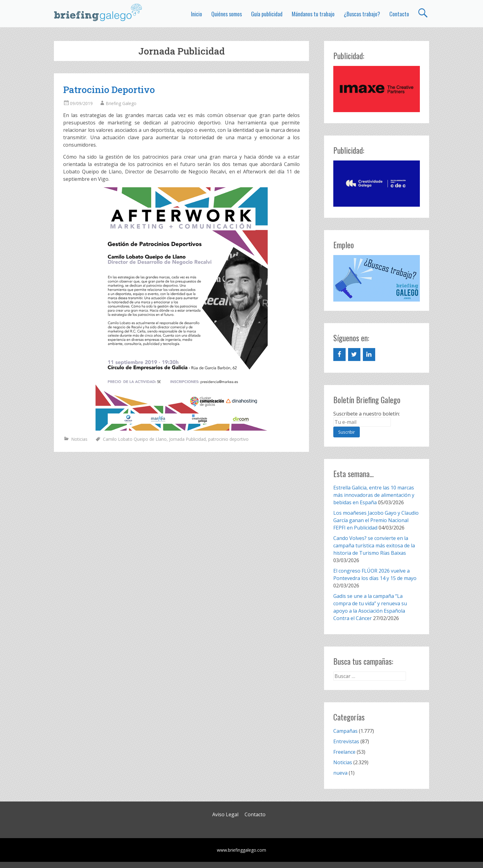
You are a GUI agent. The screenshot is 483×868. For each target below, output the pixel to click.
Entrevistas (346, 741)
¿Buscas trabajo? (362, 14)
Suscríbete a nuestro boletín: (367, 414)
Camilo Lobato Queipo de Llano (135, 439)
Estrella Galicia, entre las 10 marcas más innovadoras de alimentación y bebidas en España (374, 495)
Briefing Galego (121, 103)
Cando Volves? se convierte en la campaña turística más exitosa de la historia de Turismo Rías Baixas (374, 546)
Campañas (345, 731)
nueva (340, 773)
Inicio (197, 14)
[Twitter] (354, 355)
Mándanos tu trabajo (313, 14)
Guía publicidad (267, 14)
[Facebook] (339, 355)
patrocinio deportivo (228, 439)
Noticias (79, 439)
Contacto (399, 14)
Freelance (344, 752)
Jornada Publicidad (187, 439)
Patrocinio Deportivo (109, 89)
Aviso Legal (225, 814)
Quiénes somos (227, 14)
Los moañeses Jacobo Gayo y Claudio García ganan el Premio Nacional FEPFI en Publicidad (376, 520)
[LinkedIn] (369, 355)
